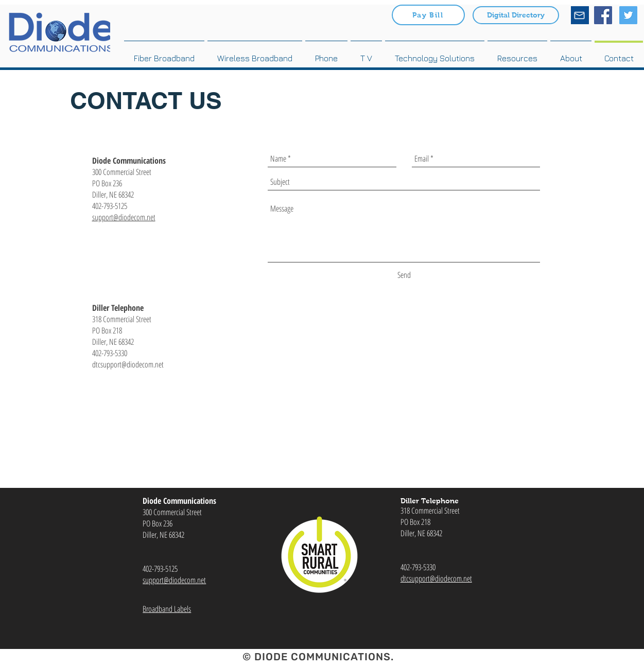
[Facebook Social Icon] (603, 15)
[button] (517, 54)
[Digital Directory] (516, 15)
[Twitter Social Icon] (628, 15)
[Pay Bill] (428, 15)
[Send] (404, 275)
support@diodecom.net (124, 217)
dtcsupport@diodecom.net (436, 578)
